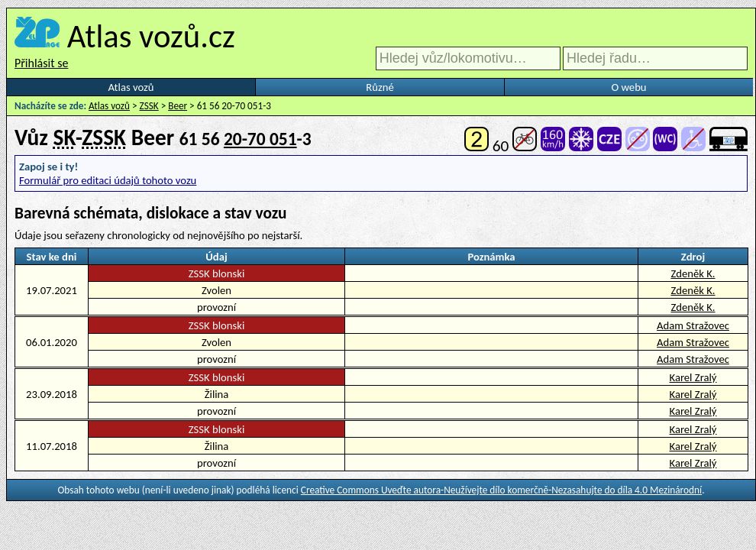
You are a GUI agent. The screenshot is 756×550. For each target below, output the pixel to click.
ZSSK (149, 106)
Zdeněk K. (693, 273)
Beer (178, 106)
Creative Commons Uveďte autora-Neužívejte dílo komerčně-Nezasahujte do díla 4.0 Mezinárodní (501, 490)
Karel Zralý (693, 377)
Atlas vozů (131, 87)
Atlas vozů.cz (151, 36)
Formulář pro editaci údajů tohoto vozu (108, 180)
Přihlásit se (41, 63)
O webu (628, 87)
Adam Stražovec (693, 325)
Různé (380, 87)
